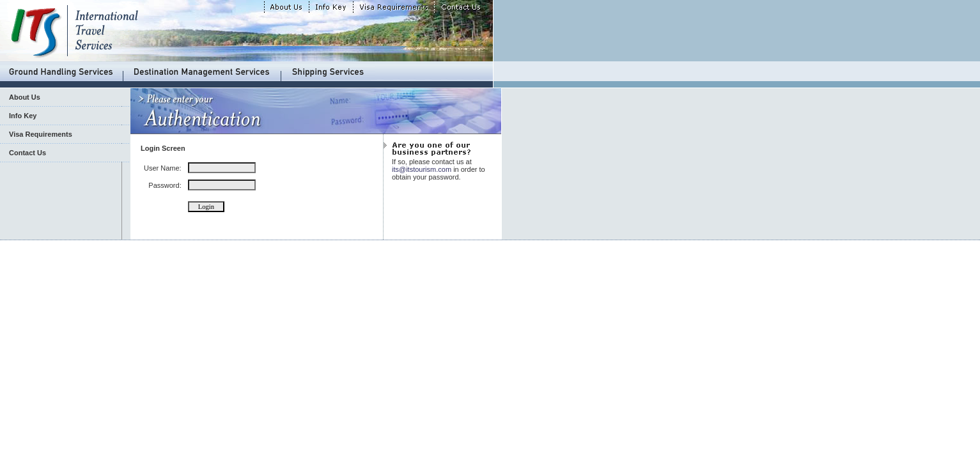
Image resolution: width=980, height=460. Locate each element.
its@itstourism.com (422, 169)
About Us (25, 97)
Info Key (23, 116)
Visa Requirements (41, 134)
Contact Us (27, 153)
